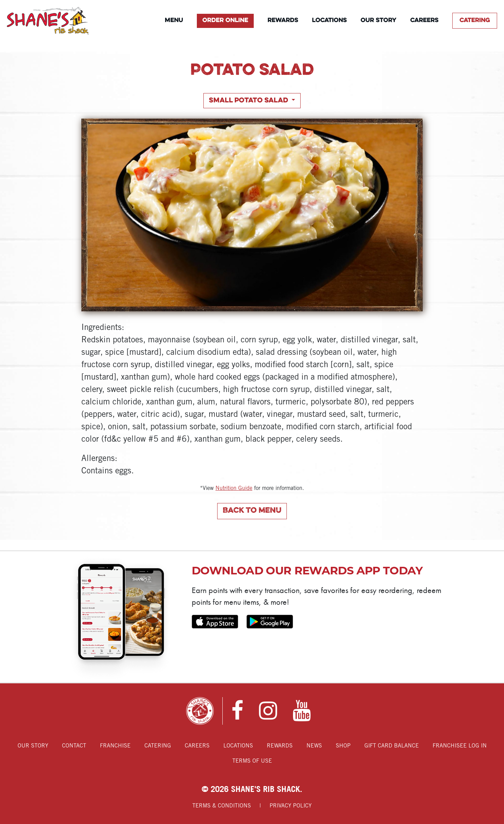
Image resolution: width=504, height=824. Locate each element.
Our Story (379, 21)
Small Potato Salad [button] (249, 101)
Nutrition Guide (234, 488)
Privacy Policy (291, 806)
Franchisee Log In (460, 746)
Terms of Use (252, 761)
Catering (475, 21)
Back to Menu (252, 511)
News (314, 746)
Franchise (115, 746)
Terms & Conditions (222, 806)
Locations (329, 21)
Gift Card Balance (392, 746)
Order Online (225, 21)
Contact (74, 746)
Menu (174, 21)
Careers (424, 21)
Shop (343, 746)
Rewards (283, 21)
